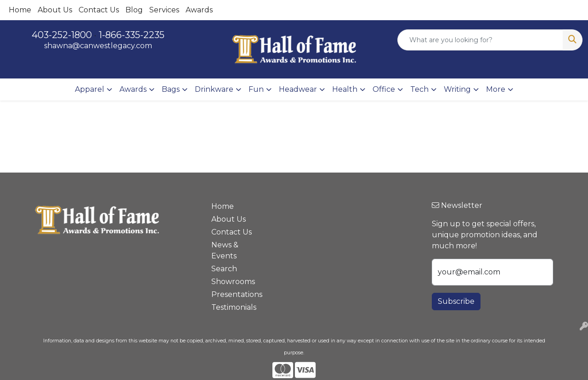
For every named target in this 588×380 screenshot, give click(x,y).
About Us (55, 10)
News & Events (225, 250)
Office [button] (384, 89)
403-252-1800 (62, 35)
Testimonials (233, 307)
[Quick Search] (480, 40)
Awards (199, 10)
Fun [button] (256, 89)
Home (20, 10)
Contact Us (99, 10)
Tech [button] (419, 89)
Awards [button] (133, 89)
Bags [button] (171, 89)
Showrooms (233, 282)
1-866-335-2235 (132, 35)
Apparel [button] (90, 89)
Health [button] (345, 89)
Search (224, 269)
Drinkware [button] (214, 89)
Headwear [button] (298, 89)
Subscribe (456, 301)
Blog (134, 10)
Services (164, 10)
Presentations (233, 294)
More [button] (496, 89)
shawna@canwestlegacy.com (98, 46)
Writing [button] (457, 89)
